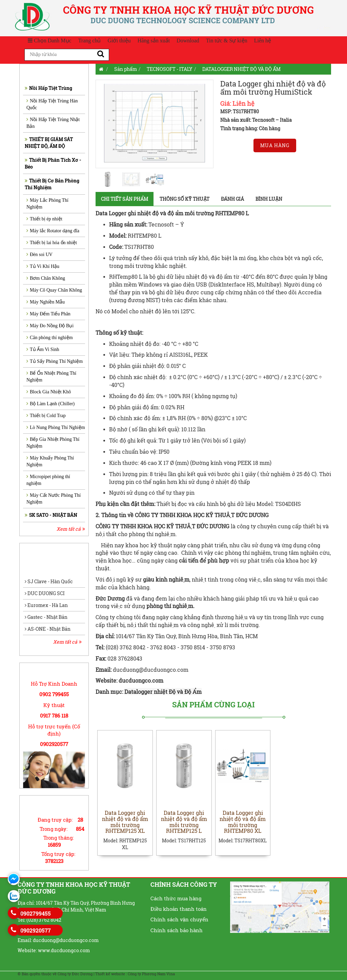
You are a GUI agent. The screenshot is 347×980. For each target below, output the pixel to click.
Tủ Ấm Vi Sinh (43, 349)
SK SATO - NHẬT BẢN (51, 515)
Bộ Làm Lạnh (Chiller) (50, 404)
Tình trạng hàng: (239, 128)
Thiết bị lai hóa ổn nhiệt (52, 243)
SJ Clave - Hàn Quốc (49, 581)
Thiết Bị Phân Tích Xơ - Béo (53, 163)
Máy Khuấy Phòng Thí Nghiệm (50, 461)
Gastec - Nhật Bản (46, 617)
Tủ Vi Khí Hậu (43, 266)
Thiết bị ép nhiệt (44, 219)
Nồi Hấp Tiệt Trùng (48, 88)
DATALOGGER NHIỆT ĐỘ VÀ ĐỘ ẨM (241, 69)
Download (188, 41)
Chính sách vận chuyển (179, 919)
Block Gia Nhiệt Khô (49, 392)
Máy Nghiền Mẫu (46, 302)
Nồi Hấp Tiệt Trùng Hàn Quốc (52, 104)
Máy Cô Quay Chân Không (54, 290)
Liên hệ (263, 41)
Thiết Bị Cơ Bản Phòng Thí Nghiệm (52, 184)
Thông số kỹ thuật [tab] (185, 199)
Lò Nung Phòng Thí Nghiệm (56, 427)
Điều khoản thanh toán (179, 909)
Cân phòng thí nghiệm (50, 338)
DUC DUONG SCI (45, 593)
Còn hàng (270, 128)
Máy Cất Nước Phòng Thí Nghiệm (54, 499)
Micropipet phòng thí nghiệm (48, 480)
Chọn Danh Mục (50, 41)
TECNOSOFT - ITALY (170, 69)
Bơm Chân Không (46, 278)
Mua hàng (275, 145)
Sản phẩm (126, 69)
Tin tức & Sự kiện (227, 41)
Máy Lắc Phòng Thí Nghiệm (47, 204)
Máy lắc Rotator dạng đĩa (53, 231)
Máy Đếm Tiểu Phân (48, 314)
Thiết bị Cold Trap (46, 416)
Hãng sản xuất (154, 41)
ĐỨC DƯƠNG (213, 526)
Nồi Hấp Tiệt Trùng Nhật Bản (53, 123)
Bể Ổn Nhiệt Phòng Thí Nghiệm (51, 377)
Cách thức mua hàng (176, 898)
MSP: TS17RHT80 (240, 111)
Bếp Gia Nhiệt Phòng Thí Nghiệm (53, 443)
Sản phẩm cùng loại (213, 704)
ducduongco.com (142, 680)
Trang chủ (90, 41)
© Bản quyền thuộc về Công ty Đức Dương (55, 974)
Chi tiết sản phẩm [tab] (125, 199)
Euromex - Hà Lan (46, 605)
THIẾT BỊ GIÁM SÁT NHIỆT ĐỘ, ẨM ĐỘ (49, 143)
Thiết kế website (110, 974)
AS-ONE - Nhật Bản (48, 629)
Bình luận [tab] (269, 199)
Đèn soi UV (39, 254)
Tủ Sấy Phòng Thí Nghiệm (55, 361)
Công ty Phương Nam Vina (151, 974)
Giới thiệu (119, 41)
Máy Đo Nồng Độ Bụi (50, 326)
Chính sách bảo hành (177, 930)
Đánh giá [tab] (232, 199)
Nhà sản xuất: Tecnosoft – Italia (256, 120)
